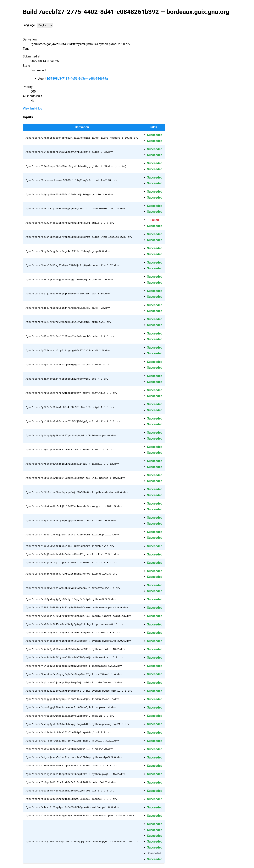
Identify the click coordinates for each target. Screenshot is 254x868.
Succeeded (155, 135)
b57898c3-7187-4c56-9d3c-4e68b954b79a (77, 79)
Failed (155, 220)
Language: (29, 25)
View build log (33, 108)
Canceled (155, 853)
